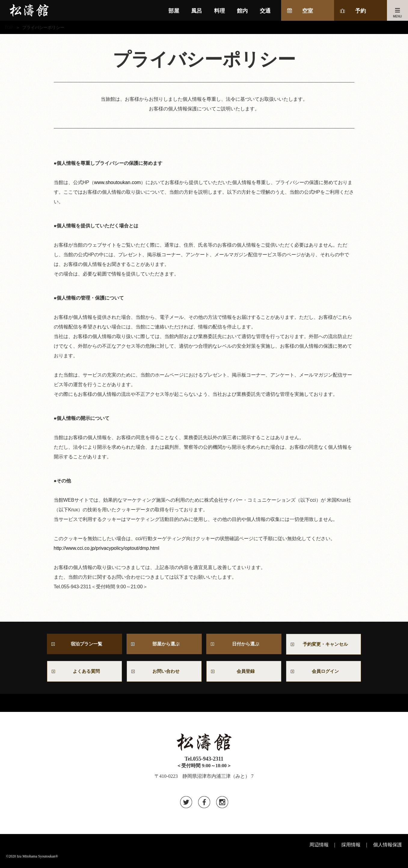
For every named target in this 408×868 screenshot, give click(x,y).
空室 (308, 11)
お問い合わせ (167, 673)
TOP (9, 27)
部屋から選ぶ (164, 644)
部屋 (174, 11)
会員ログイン (324, 673)
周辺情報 (319, 847)
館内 (242, 11)
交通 (265, 11)
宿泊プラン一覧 (84, 644)
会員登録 (244, 673)
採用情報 (351, 847)
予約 (360, 11)
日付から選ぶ (244, 644)
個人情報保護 (388, 847)
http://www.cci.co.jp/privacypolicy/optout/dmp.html (107, 548)
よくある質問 (84, 673)
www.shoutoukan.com (118, 182)
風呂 (197, 11)
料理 (219, 11)
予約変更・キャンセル (324, 645)
